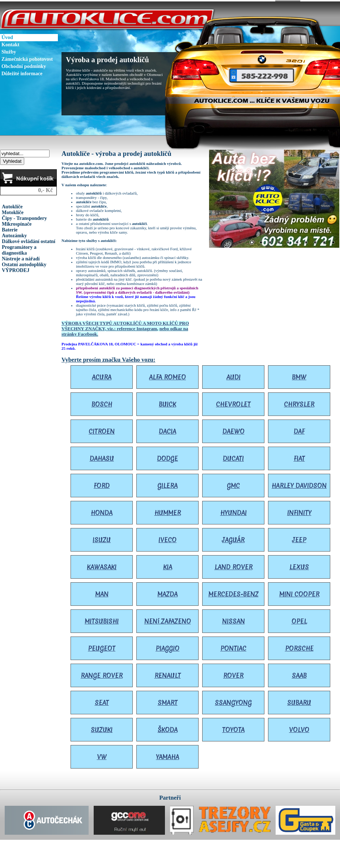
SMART (168, 701)
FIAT (299, 457)
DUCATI (233, 457)
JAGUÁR (233, 538)
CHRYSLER (299, 403)
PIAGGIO (167, 647)
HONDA (102, 511)
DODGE (167, 457)
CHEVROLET (233, 403)
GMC (233, 484)
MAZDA (167, 593)
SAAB (299, 674)
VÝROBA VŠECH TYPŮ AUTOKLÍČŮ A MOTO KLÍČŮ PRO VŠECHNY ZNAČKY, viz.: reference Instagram (125, 325)
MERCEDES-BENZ (233, 593)
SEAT (102, 701)
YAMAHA (167, 755)
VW (102, 755)
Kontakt (10, 43)
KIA (168, 565)
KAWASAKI (102, 565)
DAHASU (102, 457)
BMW (299, 376)
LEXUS (299, 565)
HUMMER (168, 511)
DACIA (167, 430)
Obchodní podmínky (24, 65)
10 (333, 242)
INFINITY (299, 511)
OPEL (299, 620)
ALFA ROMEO (167, 376)
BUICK (167, 403)
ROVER (233, 674)
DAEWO (233, 430)
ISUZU (102, 538)
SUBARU (299, 701)
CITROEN (102, 430)
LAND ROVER (233, 565)
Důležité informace (22, 72)
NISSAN (233, 620)
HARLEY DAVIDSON (299, 484)
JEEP (299, 538)
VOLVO (299, 728)
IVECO (167, 538)
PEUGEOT (102, 647)
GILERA (167, 484)
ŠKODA (168, 728)
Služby (9, 50)
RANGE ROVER (102, 674)
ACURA (102, 376)
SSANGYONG (233, 701)
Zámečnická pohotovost (27, 58)
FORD (102, 484)
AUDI (233, 376)
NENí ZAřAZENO (168, 620)
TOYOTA (233, 728)
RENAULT (168, 674)
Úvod (7, 36)
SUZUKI (102, 728)
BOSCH (102, 403)
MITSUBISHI (102, 620)
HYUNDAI (233, 511)
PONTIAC (233, 647)
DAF (299, 430)
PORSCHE (299, 647)
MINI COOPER (299, 593)
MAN (102, 593)
